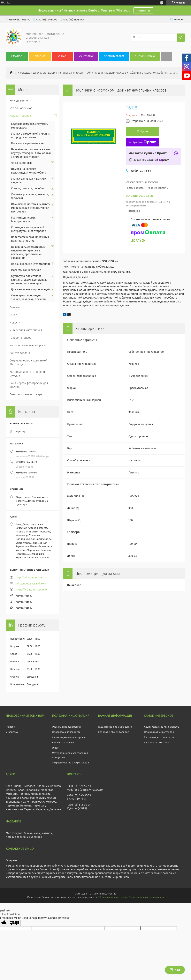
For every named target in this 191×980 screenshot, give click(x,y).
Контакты (143, 10)
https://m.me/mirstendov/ (31, 590)
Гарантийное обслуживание (115, 727)
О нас (62, 56)
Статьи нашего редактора (159, 737)
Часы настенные (22, 163)
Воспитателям (114, 56)
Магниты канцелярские (26, 270)
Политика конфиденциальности (146, 897)
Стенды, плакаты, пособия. (28, 188)
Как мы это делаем (63, 742)
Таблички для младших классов (106, 73)
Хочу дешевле (19, 101)
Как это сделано (20, 353)
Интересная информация (26, 330)
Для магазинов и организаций (30, 290)
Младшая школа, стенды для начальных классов (51, 73)
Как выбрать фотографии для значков (29, 385)
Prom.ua (112, 894)
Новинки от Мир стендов (159, 732)
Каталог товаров (20, 116)
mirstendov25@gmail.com (31, 584)
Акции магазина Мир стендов (162, 727)
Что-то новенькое (21, 108)
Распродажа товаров (157, 742)
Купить (144, 131)
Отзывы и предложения (66, 727)
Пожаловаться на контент (113, 897)
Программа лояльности (66, 732)
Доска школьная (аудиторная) (31, 264)
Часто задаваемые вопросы (28, 345)
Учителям (86, 56)
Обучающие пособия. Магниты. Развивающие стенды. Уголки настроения (31, 208)
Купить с (144, 142)
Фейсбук (11, 727)
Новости (15, 323)
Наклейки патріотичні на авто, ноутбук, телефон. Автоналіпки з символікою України (31, 153)
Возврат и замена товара (26, 394)
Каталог (16, 56)
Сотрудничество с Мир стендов (70, 763)
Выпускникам (145, 56)
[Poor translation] (14, 923)
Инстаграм (12, 732)
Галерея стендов (21, 338)
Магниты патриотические (27, 143)
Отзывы (15, 307)
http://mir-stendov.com (30, 578)
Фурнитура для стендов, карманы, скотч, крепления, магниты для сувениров (29, 280)
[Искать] (181, 38)
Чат (175, 970)
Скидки (40, 56)
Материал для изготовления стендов (28, 374)
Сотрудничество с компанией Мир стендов (29, 362)
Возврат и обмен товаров (114, 732)
